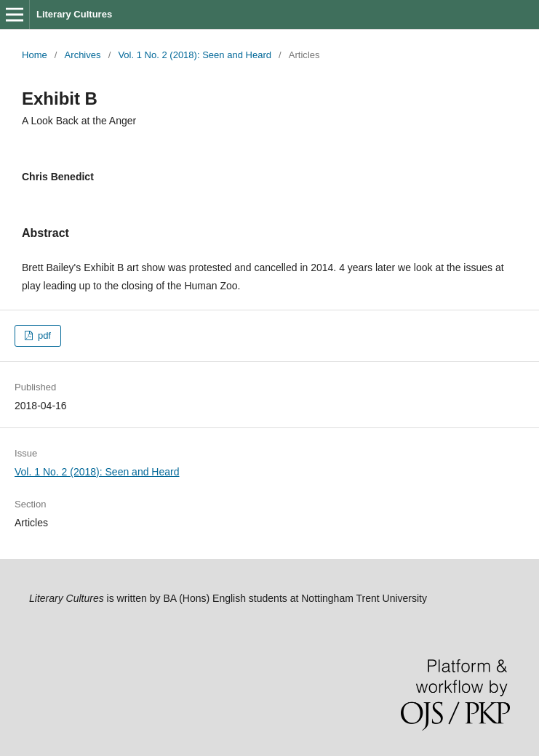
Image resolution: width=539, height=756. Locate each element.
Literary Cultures (74, 14)
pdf (43, 335)
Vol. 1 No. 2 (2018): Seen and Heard (195, 55)
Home (35, 55)
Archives (83, 55)
